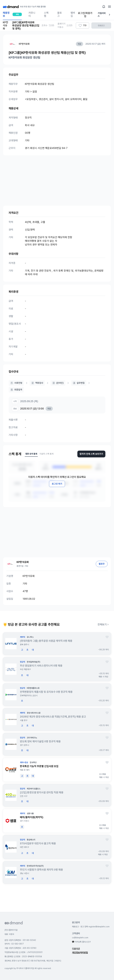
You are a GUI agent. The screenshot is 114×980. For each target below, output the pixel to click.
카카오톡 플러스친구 (81, 942)
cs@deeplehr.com (80, 938)
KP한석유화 (24, 44)
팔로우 (102, 564)
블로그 (60, 14)
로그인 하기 (57, 484)
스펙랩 (46, 14)
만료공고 (101, 26)
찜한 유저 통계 (31, 454)
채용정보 (12, 16)
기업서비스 (104, 15)
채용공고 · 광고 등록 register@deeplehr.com (91, 927)
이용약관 (76, 949)
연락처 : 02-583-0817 (14, 944)
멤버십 (73, 14)
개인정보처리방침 (80, 953)
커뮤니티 (32, 14)
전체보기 (104, 624)
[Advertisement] (57, 178)
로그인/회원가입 (85, 15)
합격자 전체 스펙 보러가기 (91, 454)
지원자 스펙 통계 (46, 454)
